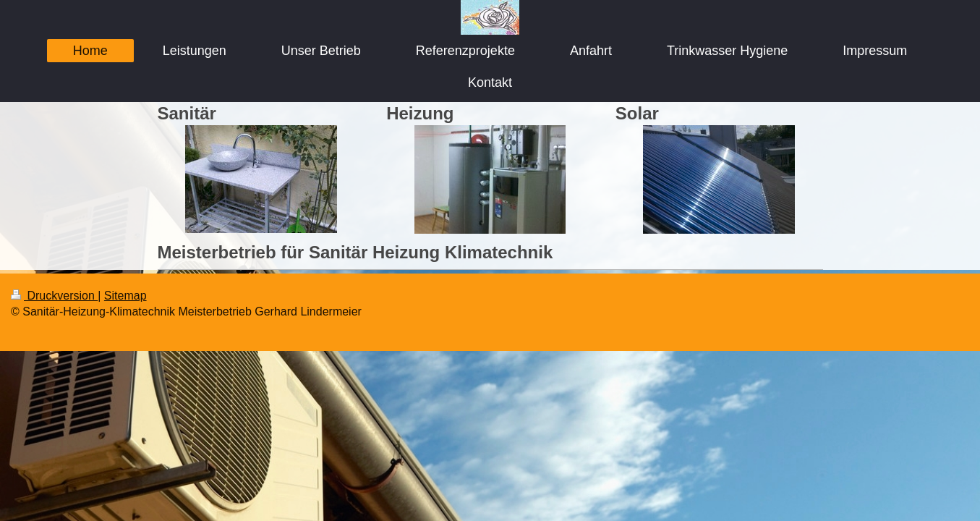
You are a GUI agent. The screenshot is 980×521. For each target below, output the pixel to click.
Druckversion (54, 296)
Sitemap (125, 296)
